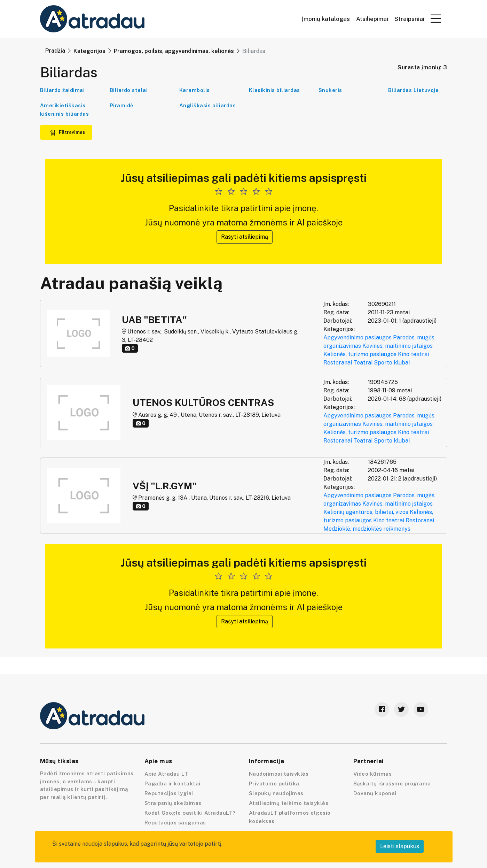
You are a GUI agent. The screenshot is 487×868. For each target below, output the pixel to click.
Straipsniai (409, 19)
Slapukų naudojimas (276, 793)
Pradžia (55, 51)
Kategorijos (89, 51)
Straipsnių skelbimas (173, 803)
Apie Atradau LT (166, 774)
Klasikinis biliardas (274, 90)
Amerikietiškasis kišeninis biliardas (65, 110)
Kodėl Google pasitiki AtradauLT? (190, 813)
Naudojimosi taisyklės (279, 774)
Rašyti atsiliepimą (245, 237)
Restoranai (338, 363)
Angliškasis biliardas (208, 105)
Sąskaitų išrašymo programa (392, 783)
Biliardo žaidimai (62, 90)
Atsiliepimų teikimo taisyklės (289, 803)
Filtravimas (68, 132)
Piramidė (122, 105)
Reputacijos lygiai (169, 793)
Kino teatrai (413, 354)
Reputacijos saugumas (175, 823)
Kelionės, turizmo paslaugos (360, 354)
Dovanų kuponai (375, 793)
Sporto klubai (392, 363)
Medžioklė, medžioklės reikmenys (367, 529)
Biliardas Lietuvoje (414, 90)
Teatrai (363, 363)
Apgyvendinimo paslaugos (358, 337)
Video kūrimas (373, 774)
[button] (436, 18)
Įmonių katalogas (326, 19)
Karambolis (195, 90)
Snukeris (330, 90)
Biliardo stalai (129, 90)
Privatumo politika (274, 783)
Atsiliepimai (372, 19)
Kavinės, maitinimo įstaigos (398, 346)
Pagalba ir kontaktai (172, 783)
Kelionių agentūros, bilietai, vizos (366, 512)
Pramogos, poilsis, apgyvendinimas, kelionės (174, 51)
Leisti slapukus (400, 846)
